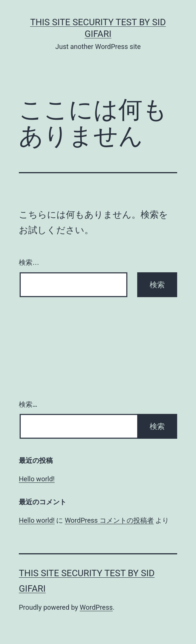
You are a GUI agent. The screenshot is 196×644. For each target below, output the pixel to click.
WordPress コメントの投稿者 (109, 520)
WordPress (96, 607)
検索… (29, 262)
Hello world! (37, 479)
